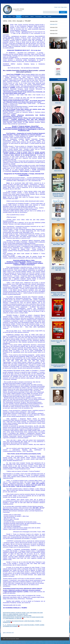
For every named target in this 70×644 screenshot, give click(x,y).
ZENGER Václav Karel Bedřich (58, 388)
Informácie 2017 (54, 24)
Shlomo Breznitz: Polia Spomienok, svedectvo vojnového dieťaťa (58, 195)
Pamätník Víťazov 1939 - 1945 (58, 318)
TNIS (14, 17)
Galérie (32, 17)
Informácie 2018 (54, 21)
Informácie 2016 (54, 27)
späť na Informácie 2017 (8, 633)
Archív (59, 7)
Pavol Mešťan (58, 148)
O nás (9, 17)
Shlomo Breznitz (58, 171)
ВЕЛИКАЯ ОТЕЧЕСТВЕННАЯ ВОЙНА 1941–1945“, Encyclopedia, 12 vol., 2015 (58, 294)
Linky (45, 17)
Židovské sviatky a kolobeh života (58, 220)
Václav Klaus (58, 103)
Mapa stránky (64, 7)
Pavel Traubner (58, 125)
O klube (56, 7)
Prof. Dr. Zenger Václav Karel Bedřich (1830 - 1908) (58, 244)
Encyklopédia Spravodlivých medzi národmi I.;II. (58, 366)
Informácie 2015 (54, 30)
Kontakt (49, 17)
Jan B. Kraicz (58, 404)
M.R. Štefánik (25, 17)
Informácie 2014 (54, 34)
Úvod (5, 17)
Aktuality (19, 17)
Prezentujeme (39, 17)
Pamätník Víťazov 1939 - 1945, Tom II (58, 342)
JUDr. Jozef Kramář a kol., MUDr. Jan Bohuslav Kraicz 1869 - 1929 (58, 269)
